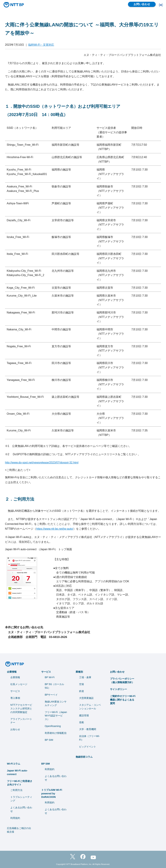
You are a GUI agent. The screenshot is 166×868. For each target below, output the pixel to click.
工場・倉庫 (85, 677)
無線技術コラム (84, 757)
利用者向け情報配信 (56, 733)
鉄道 (82, 691)
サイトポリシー (118, 689)
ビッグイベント (88, 747)
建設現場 (84, 715)
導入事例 (15, 698)
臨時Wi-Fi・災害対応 (41, 45)
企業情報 (12, 672)
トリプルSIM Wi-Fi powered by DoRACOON (52, 794)
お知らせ (15, 729)
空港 (82, 684)
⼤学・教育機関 (88, 729)
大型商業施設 (86, 698)
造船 (82, 722)
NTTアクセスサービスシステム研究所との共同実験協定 (21, 709)
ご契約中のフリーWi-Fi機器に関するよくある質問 (123, 700)
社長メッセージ (19, 684)
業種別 (79, 672)
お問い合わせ (142, 4)
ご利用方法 (16, 790)
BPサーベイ (51, 695)
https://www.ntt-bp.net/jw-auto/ (55, 529)
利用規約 (15, 818)
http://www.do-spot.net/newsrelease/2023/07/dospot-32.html (42, 463)
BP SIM (49, 740)
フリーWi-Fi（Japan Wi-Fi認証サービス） (56, 716)
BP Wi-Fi (50, 677)
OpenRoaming (53, 726)
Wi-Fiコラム (14, 764)
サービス (15, 691)
